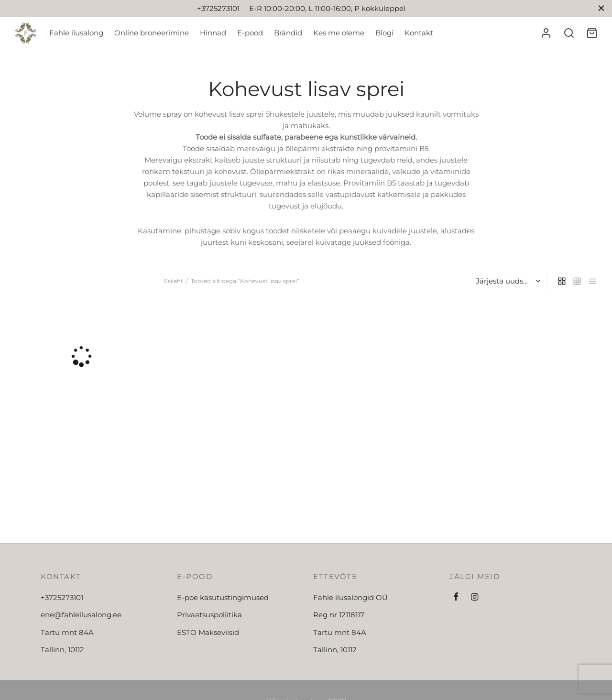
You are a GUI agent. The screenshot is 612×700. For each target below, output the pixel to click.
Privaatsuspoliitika (209, 615)
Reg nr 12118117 (339, 615)
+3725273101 (62, 597)
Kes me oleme (339, 33)
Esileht (174, 281)
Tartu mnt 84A (67, 632)
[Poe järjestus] (507, 281)
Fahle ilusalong (76, 33)
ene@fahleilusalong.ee (81, 615)
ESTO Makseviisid (208, 632)
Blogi (384, 33)
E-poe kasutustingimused (223, 597)
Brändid (288, 33)
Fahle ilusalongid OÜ (350, 597)
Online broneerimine (152, 33)
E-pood (250, 33)
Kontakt (419, 33)
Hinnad (213, 33)
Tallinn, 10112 (62, 650)
